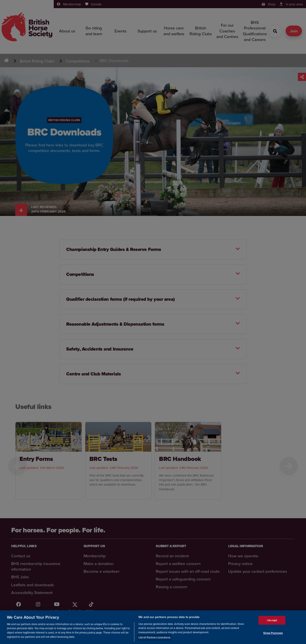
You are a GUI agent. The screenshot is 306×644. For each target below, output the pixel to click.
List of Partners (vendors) (154, 637)
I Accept (272, 620)
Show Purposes (273, 633)
